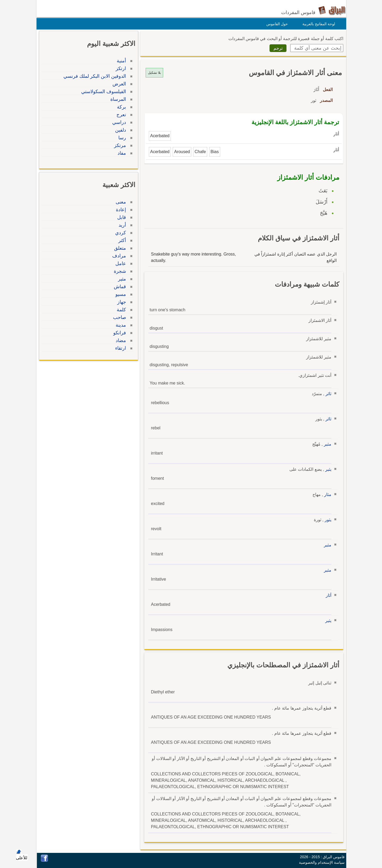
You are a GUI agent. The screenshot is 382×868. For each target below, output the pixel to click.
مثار (326, 495)
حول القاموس (276, 24)
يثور (327, 520)
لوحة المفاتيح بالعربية (317, 24)
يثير (327, 469)
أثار (327, 595)
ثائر (327, 394)
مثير (326, 444)
